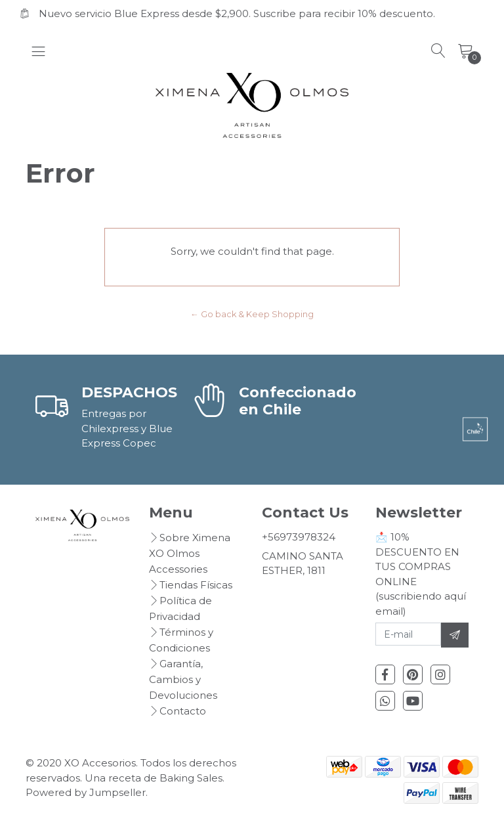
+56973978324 (299, 537)
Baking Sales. (192, 778)
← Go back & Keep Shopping (252, 314)
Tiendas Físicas (196, 585)
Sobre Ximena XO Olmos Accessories (190, 553)
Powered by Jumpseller (86, 792)
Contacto (183, 711)
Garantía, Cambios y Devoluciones (183, 679)
